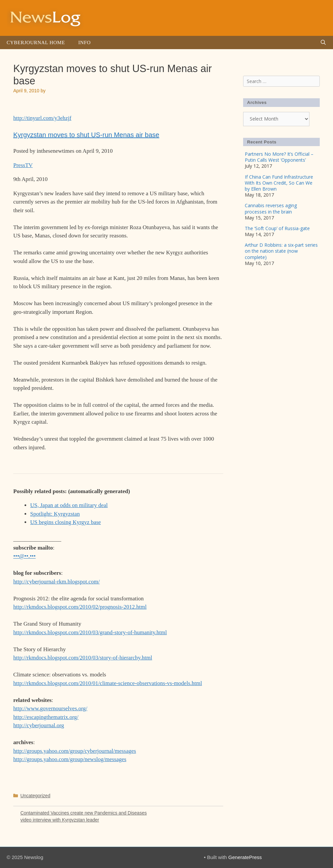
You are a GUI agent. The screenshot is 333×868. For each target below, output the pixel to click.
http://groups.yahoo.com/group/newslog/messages (70, 759)
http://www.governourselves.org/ (50, 708)
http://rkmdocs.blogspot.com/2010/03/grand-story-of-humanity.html (90, 632)
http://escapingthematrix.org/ (46, 717)
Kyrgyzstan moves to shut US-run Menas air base (86, 135)
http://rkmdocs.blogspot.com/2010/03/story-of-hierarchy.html (83, 658)
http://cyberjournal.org (39, 725)
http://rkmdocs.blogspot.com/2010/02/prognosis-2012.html (80, 607)
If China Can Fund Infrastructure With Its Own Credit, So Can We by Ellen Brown (279, 183)
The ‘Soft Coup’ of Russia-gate (277, 228)
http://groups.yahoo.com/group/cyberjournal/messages (75, 751)
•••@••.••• (25, 556)
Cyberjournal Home (36, 43)
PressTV (23, 165)
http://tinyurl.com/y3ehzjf (42, 118)
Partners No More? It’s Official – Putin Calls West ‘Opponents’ (279, 157)
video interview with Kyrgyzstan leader (60, 820)
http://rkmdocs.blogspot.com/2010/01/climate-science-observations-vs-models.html (108, 683)
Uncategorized (35, 796)
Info (84, 43)
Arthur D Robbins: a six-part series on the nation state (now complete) (281, 251)
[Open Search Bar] (323, 43)
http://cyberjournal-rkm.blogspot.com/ (57, 582)
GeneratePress (245, 857)
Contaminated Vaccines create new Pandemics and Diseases (83, 813)
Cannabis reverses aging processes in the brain (271, 208)
